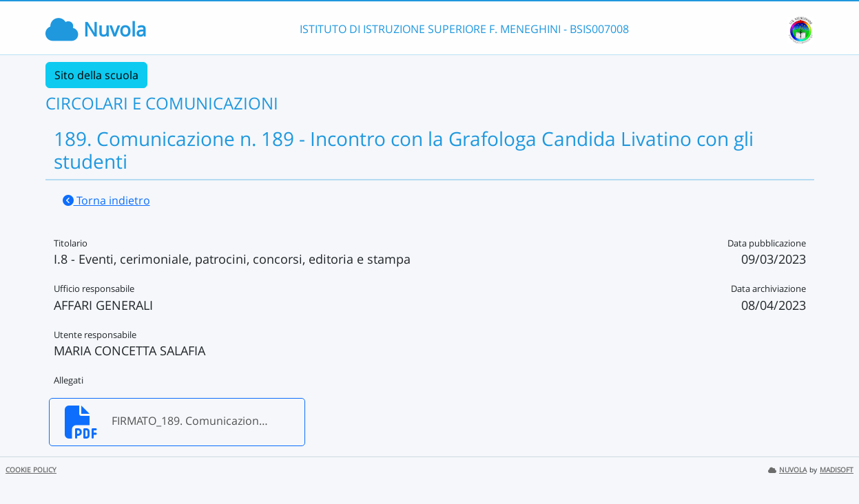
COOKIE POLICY (31, 470)
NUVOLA (787, 470)
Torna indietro (106, 200)
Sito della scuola (96, 75)
